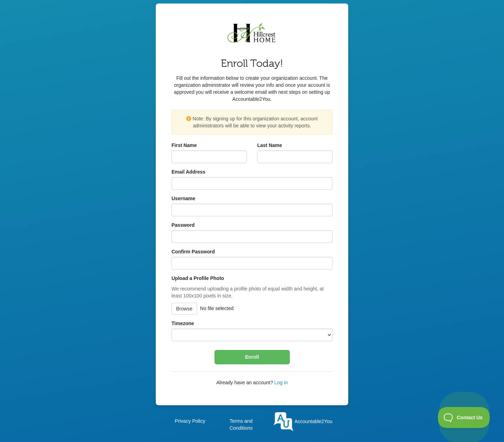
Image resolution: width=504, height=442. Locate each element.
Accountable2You (303, 421)
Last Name (270, 145)
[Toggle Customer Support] (464, 418)
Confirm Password (193, 252)
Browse (184, 309)
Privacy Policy (190, 421)
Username (183, 198)
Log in (281, 383)
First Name (184, 145)
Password (183, 225)
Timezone (183, 323)
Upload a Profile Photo (198, 278)
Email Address (188, 172)
